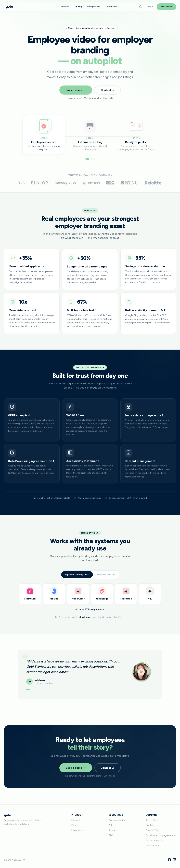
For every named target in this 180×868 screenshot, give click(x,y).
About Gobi (152, 820)
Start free (166, 7)
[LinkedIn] (174, 860)
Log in (150, 7)
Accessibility (152, 846)
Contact (150, 825)
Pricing (78, 7)
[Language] (141, 7)
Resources (113, 7)
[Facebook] (169, 860)
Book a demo (76, 90)
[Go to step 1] (87, 159)
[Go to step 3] (94, 159)
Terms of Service (154, 840)
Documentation (117, 820)
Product (65, 7)
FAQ (111, 835)
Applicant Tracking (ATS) (77, 577)
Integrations (94, 7)
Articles (113, 830)
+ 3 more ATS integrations (90, 614)
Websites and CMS (106, 577)
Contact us (108, 90)
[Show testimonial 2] (32, 691)
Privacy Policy (153, 830)
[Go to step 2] (91, 159)
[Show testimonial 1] (28, 691)
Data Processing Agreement (160, 835)
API (110, 825)
